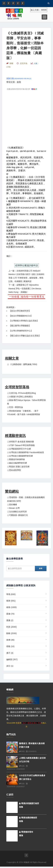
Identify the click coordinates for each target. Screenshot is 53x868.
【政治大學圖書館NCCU (20, 316)
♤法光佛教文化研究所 (17, 512)
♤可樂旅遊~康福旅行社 (18, 515)
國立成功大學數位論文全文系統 (25, 336)
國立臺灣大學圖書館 (20, 326)
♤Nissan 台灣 (13, 508)
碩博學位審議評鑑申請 (27, 265)
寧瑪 (11, 594)
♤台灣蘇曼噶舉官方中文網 (19, 449)
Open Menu (44, 17)
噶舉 (11, 601)
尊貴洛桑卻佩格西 (28, 818)
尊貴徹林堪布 (26, 832)
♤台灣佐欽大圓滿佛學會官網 (20, 456)
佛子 (10, 653)
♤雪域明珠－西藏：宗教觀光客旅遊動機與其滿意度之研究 (26, 499)
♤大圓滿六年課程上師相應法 (20, 397)
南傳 (10, 640)
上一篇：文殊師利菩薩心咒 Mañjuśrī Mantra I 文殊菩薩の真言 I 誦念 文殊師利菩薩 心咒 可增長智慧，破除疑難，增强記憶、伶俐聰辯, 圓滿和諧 (26, 276)
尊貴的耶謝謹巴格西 (29, 803)
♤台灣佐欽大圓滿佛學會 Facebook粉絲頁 (26, 452)
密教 (10, 646)
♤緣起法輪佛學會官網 (17, 463)
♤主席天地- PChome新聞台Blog (21, 393)
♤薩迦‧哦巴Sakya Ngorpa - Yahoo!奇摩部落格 (26, 402)
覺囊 (10, 620)
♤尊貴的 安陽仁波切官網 (18, 467)
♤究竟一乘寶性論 (15, 407)
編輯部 (12, 659)
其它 (10, 666)
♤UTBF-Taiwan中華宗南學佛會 (21, 445)
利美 (11, 627)
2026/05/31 (31, 751)
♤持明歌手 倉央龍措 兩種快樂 (20, 442)
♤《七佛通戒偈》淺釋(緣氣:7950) (22, 364)
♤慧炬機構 (12, 505)
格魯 (11, 607)
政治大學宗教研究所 (20, 311)
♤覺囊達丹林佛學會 (16, 459)
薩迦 (10, 614)
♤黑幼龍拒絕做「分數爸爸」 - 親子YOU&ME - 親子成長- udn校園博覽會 (24, 413)
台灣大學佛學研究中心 (21, 331)
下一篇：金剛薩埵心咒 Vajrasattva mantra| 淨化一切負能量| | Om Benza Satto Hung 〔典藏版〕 (25, 288)
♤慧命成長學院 (14, 470)
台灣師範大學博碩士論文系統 (24, 321)
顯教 (11, 633)
